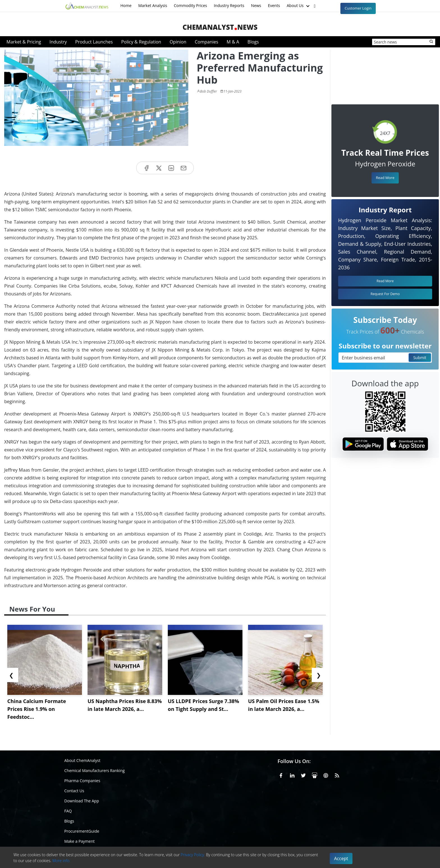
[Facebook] (281, 775)
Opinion (178, 42)
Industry (58, 42)
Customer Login (358, 8)
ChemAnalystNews (220, 27)
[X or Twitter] (303, 775)
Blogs (253, 42)
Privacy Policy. (193, 855)
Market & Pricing (24, 42)
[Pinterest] (326, 775)
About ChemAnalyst (82, 760)
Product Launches (94, 42)
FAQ (68, 811)
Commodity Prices (190, 5)
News (256, 5)
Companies (207, 42)
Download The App (82, 801)
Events (274, 5)
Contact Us (74, 791)
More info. (61, 861)
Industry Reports (229, 5)
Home (126, 5)
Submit (420, 358)
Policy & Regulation (141, 42)
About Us (299, 6)
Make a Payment (79, 841)
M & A (233, 42)
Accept (341, 858)
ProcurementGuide (82, 831)
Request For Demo (385, 294)
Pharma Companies (82, 781)
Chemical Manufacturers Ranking (94, 771)
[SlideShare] (315, 775)
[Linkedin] (292, 775)
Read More (385, 178)
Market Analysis (153, 5)
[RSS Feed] (337, 775)
